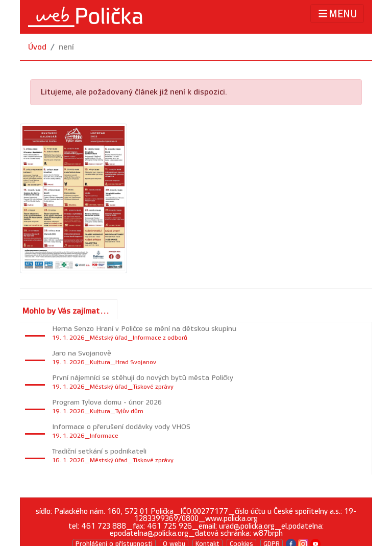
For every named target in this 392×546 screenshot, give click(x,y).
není (66, 47)
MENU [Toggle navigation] (337, 14)
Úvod (37, 47)
